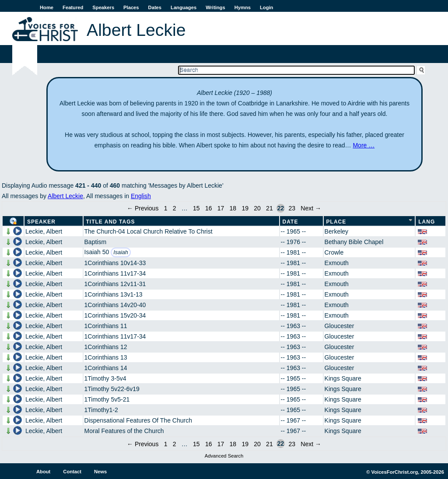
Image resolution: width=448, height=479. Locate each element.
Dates (155, 7)
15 (196, 208)
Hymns (243, 7)
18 (233, 208)
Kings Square (343, 378)
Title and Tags (111, 222)
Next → (311, 208)
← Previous (143, 208)
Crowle (334, 252)
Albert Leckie (65, 196)
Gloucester (339, 326)
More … (364, 145)
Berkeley (336, 231)
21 (269, 208)
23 (292, 208)
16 (209, 208)
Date (290, 222)
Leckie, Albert (44, 231)
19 (245, 208)
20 (257, 208)
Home (47, 7)
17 (221, 208)
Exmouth (337, 263)
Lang (427, 222)
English (141, 196)
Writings (215, 7)
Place (336, 222)
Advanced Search (224, 456)
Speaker (41, 222)
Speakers (103, 7)
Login (266, 7)
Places (131, 7)
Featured (73, 7)
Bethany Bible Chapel (354, 242)
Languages (184, 7)
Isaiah (121, 252)
